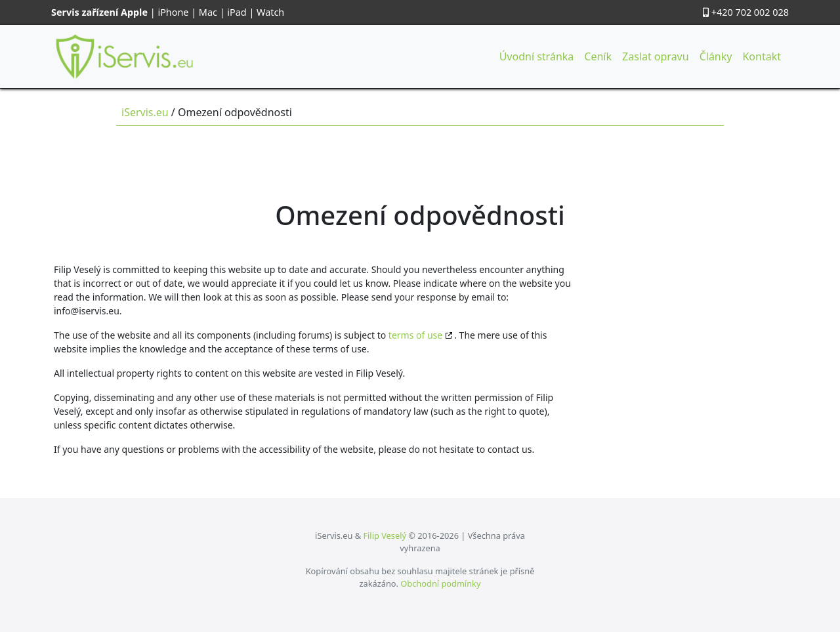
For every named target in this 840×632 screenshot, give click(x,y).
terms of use (415, 335)
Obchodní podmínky (440, 583)
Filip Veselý (385, 536)
